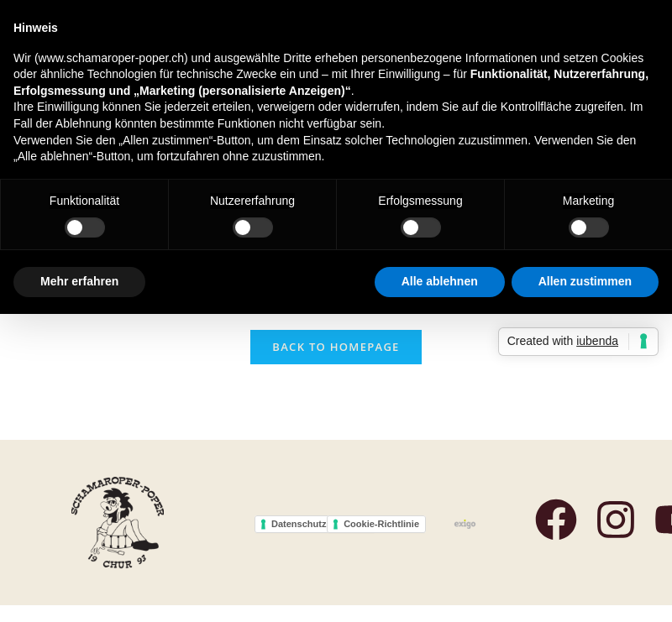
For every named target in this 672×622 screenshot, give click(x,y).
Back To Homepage (336, 347)
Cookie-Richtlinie (381, 524)
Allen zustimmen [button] (585, 281)
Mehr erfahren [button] (79, 281)
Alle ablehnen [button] (440, 281)
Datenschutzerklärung (320, 524)
